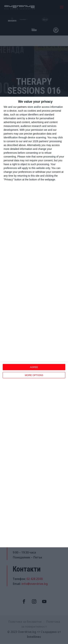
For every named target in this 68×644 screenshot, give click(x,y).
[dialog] (34, 322)
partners (22, 107)
